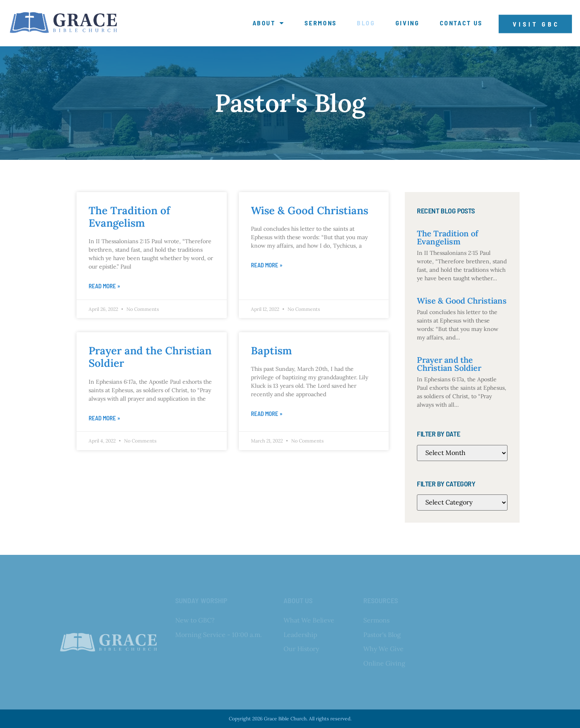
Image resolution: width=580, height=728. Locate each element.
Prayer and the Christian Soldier (150, 357)
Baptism (271, 351)
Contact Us (461, 23)
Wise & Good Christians (310, 210)
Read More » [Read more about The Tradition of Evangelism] (104, 286)
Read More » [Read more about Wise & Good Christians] (267, 265)
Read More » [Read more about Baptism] (267, 414)
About (269, 23)
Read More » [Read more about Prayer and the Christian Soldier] (104, 418)
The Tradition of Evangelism (129, 217)
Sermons (321, 23)
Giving (408, 23)
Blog (366, 23)
